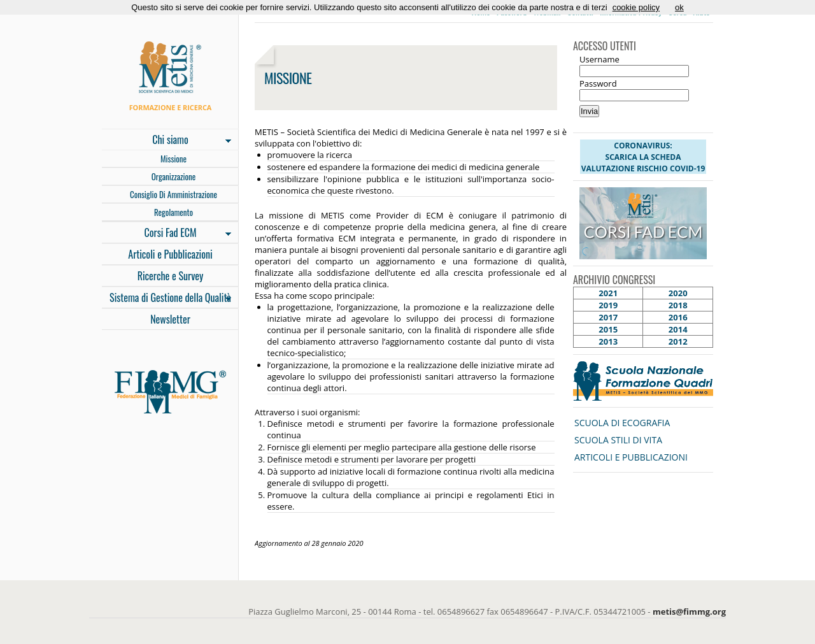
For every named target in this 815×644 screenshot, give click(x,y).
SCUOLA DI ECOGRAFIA (622, 423)
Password (598, 83)
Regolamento (174, 212)
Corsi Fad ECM (167, 234)
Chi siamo (167, 141)
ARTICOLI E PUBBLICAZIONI (631, 457)
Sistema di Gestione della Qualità (167, 299)
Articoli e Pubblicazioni (170, 254)
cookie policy (636, 7)
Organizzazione (174, 176)
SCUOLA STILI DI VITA (618, 440)
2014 (678, 329)
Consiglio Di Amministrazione (174, 194)
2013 (608, 341)
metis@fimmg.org (689, 612)
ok (679, 7)
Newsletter (170, 319)
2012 (678, 341)
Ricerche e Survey (171, 276)
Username (599, 59)
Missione (174, 159)
